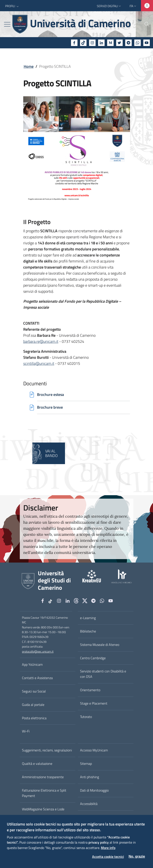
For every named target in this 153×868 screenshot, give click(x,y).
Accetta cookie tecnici (108, 857)
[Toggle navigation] (7, 24)
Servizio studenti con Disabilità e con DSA (103, 674)
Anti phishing (90, 777)
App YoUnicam (32, 665)
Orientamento (90, 690)
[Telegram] (128, 43)
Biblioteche (88, 631)
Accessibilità (89, 804)
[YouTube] (147, 43)
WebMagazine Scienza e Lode (43, 809)
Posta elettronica (34, 718)
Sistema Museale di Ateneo (100, 645)
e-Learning (88, 618)
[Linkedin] (101, 43)
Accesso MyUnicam (94, 750)
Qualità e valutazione (37, 764)
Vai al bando (51, 454)
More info (108, 848)
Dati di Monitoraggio (94, 791)
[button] (12, 6)
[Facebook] (74, 43)
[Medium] (110, 43)
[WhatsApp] (138, 43)
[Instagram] (92, 43)
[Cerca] (144, 24)
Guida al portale (33, 705)
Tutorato (86, 717)
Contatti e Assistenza (37, 678)
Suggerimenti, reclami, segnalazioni (47, 750)
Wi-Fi (26, 732)
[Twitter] (119, 43)
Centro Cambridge (93, 658)
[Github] (76, 601)
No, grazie (137, 856)
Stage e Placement (94, 704)
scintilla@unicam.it (39, 363)
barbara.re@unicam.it (41, 341)
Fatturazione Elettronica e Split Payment (44, 793)
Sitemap (86, 764)
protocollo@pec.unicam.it (38, 652)
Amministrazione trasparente (43, 777)
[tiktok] (83, 43)
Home (29, 66)
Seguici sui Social (34, 691)
